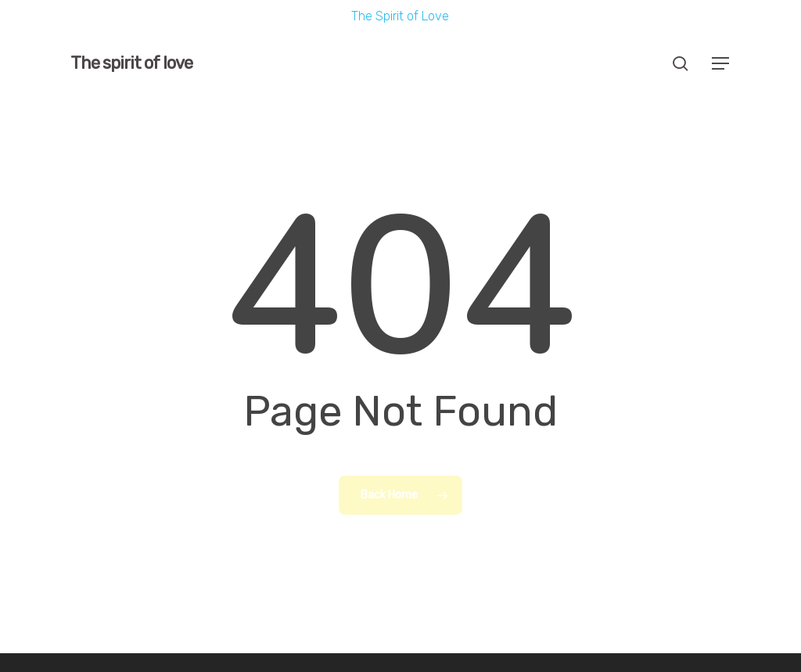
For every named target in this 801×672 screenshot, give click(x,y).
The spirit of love (131, 63)
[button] (721, 64)
